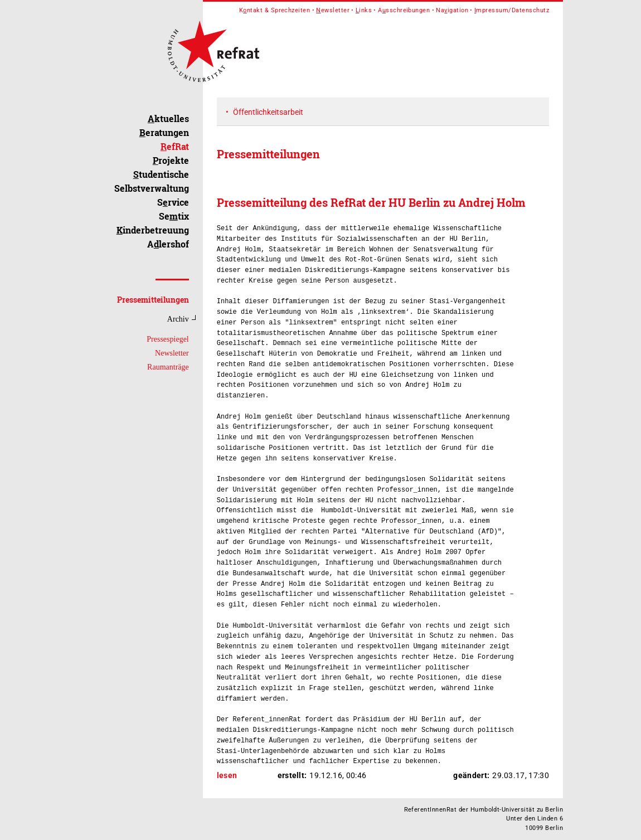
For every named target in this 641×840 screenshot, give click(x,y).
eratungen (164, 132)
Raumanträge (168, 367)
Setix (174, 216)
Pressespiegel (167, 339)
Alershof (168, 244)
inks (364, 10)
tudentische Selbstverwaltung (152, 181)
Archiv (178, 319)
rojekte (171, 160)
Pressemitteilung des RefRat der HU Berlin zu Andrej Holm (371, 202)
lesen (227, 775)
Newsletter (172, 353)
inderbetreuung (153, 230)
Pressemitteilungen (153, 300)
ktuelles (168, 118)
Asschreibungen (404, 10)
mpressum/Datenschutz (512, 10)
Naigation (452, 10)
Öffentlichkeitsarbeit (268, 112)
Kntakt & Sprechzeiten (275, 10)
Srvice (173, 202)
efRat (175, 146)
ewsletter (333, 10)
